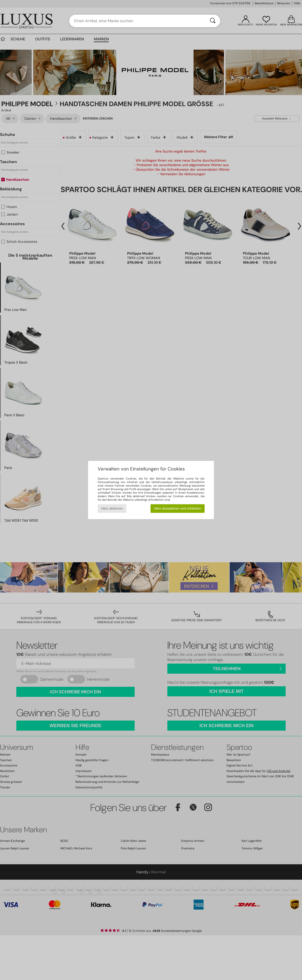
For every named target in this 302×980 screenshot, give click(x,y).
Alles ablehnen (112, 508)
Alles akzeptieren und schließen (177, 508)
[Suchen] (213, 21)
